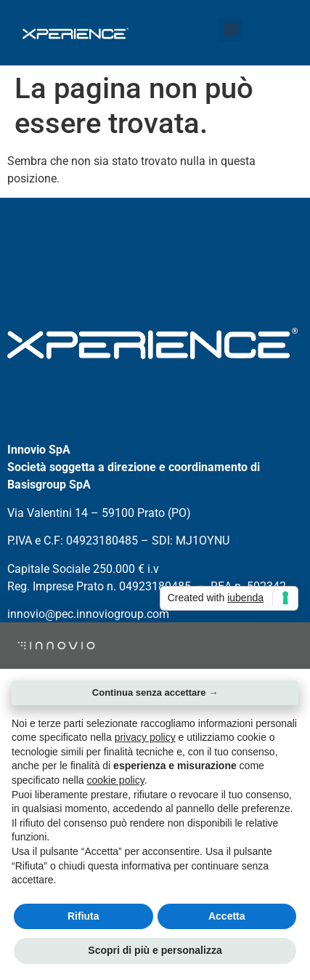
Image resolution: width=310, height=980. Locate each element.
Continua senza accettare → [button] (155, 692)
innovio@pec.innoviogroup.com (88, 614)
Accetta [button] (227, 916)
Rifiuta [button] (83, 916)
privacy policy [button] (145, 737)
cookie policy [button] (116, 780)
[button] (231, 29)
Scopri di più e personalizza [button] (155, 950)
